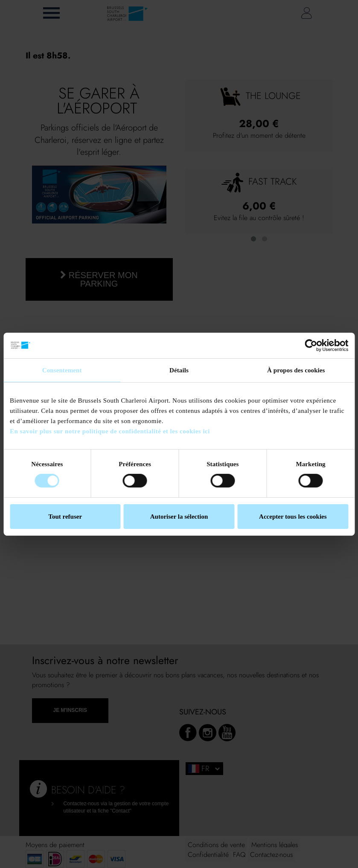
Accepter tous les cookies (293, 517)
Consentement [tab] (62, 370)
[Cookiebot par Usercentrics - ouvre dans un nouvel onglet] (311, 345)
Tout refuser (65, 517)
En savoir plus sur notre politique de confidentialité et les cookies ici (110, 431)
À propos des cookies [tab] (296, 370)
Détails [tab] (179, 370)
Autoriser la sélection (179, 517)
